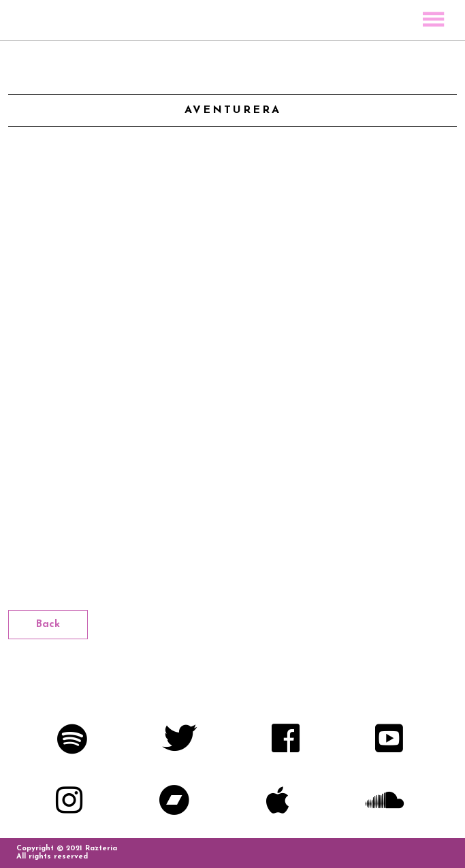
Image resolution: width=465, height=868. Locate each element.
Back (48, 625)
